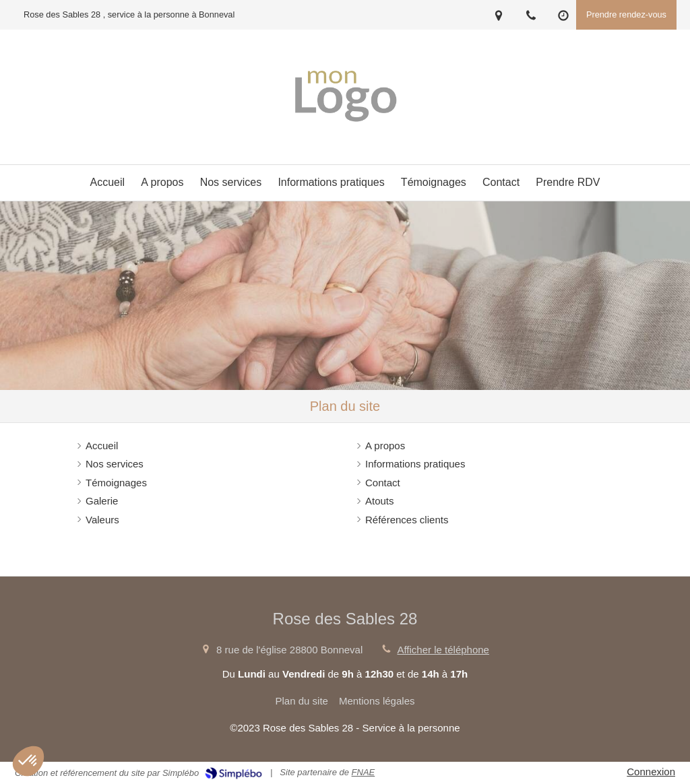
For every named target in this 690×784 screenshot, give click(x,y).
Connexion (651, 772)
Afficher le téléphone (443, 650)
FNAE (364, 772)
